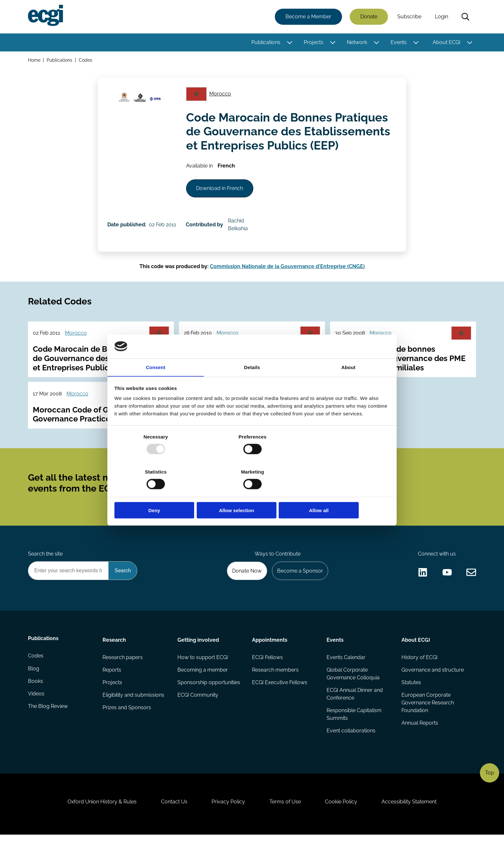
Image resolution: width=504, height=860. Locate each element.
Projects (313, 43)
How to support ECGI (203, 676)
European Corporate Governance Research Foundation (427, 722)
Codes (86, 61)
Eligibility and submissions (134, 715)
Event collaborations (351, 751)
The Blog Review (48, 727)
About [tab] (348, 385)
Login (441, 17)
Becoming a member (203, 689)
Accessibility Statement (413, 825)
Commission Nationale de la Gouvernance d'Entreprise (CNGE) (287, 274)
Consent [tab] (156, 385)
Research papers (123, 676)
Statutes (411, 702)
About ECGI (446, 43)
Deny (160, 493)
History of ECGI (419, 676)
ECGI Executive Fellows (280, 702)
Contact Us (172, 825)
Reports (112, 689)
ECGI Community (198, 715)
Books (36, 702)
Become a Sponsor (299, 588)
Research (115, 658)
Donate (369, 17)
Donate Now (245, 588)
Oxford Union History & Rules (99, 825)
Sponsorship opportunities (209, 702)
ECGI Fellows (267, 676)
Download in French (221, 192)
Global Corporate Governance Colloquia (353, 693)
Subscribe (409, 17)
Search (465, 17)
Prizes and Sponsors (127, 727)
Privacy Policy (228, 825)
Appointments (270, 658)
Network (357, 43)
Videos (36, 715)
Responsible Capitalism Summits (354, 734)
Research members (275, 689)
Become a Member (308, 17)
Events (398, 43)
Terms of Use (286, 825)
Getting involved (198, 658)
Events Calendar (346, 676)
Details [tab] (252, 385)
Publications (265, 43)
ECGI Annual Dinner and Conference (355, 713)
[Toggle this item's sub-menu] (289, 43)
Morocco (221, 96)
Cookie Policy (343, 825)
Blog (34, 689)
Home (35, 61)
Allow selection (252, 493)
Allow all (344, 493)
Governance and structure (432, 689)
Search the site (46, 571)
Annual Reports (419, 743)
